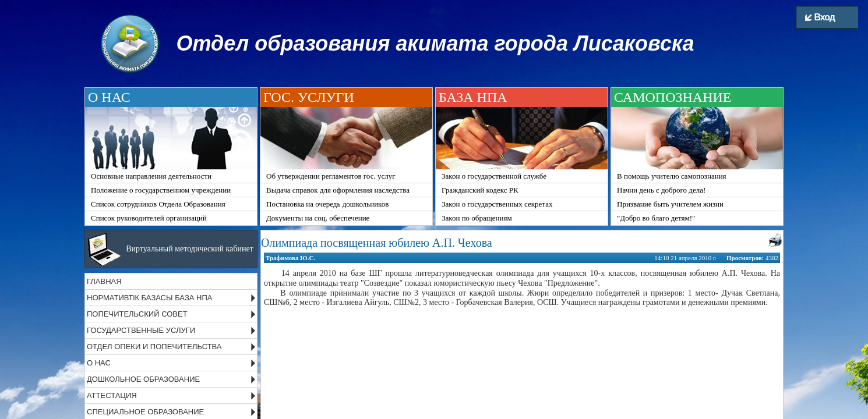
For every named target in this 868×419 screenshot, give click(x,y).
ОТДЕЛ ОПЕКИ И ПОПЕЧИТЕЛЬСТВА (154, 347)
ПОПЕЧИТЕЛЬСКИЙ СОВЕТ (137, 314)
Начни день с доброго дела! (661, 190)
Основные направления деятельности (151, 176)
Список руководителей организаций (149, 218)
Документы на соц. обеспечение (318, 218)
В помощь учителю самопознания (672, 176)
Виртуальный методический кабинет (190, 249)
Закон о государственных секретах (497, 204)
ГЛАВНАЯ (104, 281)
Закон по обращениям (477, 218)
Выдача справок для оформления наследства (338, 190)
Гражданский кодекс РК (480, 190)
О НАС (99, 363)
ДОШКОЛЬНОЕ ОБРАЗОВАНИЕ (143, 379)
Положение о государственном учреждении (161, 190)
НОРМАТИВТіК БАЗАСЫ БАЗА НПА (149, 298)
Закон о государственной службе (494, 176)
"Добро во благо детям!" (656, 218)
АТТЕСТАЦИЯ (112, 395)
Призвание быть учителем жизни (670, 204)
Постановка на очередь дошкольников (327, 204)
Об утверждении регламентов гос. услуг (331, 176)
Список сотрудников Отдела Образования (158, 204)
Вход (820, 17)
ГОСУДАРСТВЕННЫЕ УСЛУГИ (141, 330)
